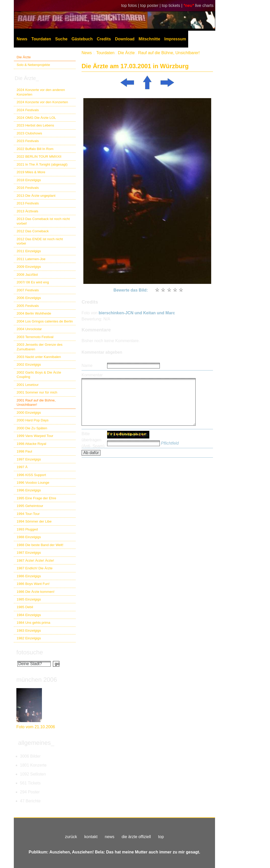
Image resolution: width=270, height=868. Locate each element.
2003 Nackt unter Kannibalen (39, 357)
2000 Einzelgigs (29, 413)
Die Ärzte (24, 57)
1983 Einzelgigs (29, 630)
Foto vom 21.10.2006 (36, 727)
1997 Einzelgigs (29, 459)
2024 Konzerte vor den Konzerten (42, 102)
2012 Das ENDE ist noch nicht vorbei (40, 241)
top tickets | (173, 5)
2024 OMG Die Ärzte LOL (36, 118)
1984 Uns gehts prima (33, 623)
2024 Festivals (28, 110)
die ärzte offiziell (136, 837)
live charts (204, 5)
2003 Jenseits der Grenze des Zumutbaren (40, 347)
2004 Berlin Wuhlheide (34, 313)
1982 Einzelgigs (29, 638)
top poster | (151, 5)
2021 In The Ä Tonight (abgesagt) (42, 164)
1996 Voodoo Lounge (33, 483)
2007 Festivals (28, 290)
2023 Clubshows (29, 133)
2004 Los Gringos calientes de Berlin (45, 321)
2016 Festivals (28, 188)
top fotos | (131, 5)
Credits (104, 39)
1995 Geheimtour (30, 506)
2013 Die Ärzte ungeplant (36, 196)
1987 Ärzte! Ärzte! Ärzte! (35, 560)
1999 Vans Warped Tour (35, 436)
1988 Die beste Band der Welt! (40, 545)
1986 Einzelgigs (29, 576)
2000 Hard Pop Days (33, 420)
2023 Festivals (28, 141)
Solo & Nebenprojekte (33, 65)
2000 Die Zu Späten (32, 428)
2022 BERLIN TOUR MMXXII (39, 157)
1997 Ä (22, 467)
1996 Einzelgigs (29, 490)
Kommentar (92, 375)
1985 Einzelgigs (29, 599)
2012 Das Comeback (33, 231)
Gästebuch (82, 39)
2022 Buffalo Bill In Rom (35, 149)
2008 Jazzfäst (27, 275)
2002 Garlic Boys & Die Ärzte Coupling (39, 375)
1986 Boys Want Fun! (33, 584)
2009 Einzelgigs (29, 267)
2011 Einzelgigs (29, 251)
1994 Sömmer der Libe (34, 521)
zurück (71, 837)
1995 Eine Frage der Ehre (36, 498)
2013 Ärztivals (27, 211)
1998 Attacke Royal (31, 444)
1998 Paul (24, 451)
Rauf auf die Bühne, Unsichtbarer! (169, 53)
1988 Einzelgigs (29, 537)
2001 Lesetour (28, 385)
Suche (61, 39)
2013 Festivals (28, 203)
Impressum (175, 39)
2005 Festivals (28, 306)
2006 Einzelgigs (29, 298)
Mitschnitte (149, 39)
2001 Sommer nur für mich (37, 392)
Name (87, 366)
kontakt (91, 837)
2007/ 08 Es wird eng (33, 282)
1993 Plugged (27, 529)
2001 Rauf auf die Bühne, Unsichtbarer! (36, 402)
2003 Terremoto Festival (35, 337)
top (161, 837)
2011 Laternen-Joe (31, 259)
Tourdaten (41, 39)
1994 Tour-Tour (28, 514)
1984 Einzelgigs (29, 615)
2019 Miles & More (31, 172)
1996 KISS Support (31, 475)
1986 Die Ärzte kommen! (36, 592)
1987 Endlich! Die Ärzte (35, 568)
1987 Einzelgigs (29, 553)
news (110, 837)
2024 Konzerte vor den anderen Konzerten (41, 92)
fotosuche (30, 652)
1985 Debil (25, 607)
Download (125, 39)
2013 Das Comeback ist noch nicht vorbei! (43, 221)
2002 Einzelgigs (29, 364)
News (22, 39)
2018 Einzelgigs (29, 180)
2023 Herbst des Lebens (35, 125)
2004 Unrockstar (29, 329)
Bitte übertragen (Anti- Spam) (93, 440)
